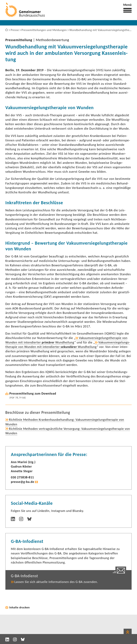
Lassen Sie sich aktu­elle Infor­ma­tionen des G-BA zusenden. (56, 582)
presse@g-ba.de (23, 482)
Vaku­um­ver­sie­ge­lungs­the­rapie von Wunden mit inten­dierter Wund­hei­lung (68, 345)
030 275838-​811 (22, 477)
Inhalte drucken (20, 607)
